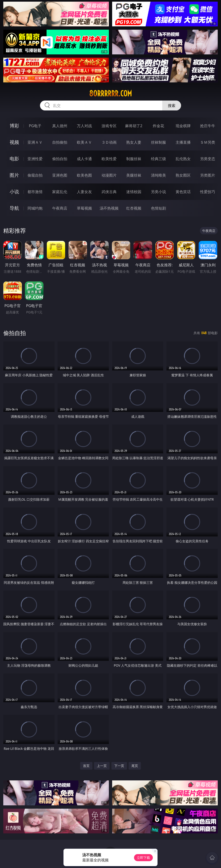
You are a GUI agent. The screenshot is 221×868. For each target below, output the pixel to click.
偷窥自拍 (35, 175)
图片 (14, 175)
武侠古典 (109, 192)
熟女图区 (183, 175)
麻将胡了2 (134, 126)
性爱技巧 (208, 192)
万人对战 (84, 126)
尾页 (135, 766)
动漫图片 (109, 175)
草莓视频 (84, 208)
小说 (14, 192)
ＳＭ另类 (208, 142)
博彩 (14, 126)
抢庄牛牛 (208, 126)
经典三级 (158, 159)
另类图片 (208, 175)
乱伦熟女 (183, 159)
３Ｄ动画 (109, 142)
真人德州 (60, 126)
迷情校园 (134, 192)
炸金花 (158, 126)
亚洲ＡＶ (35, 142)
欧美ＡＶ (84, 142)
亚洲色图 (60, 175)
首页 (86, 766)
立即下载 (143, 858)
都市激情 (35, 192)
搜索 (172, 105)
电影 (14, 159)
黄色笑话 (183, 192)
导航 (14, 208)
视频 (14, 142)
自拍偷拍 (60, 142)
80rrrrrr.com (110, 93)
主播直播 (183, 142)
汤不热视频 (109, 208)
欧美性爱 (109, 159)
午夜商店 (60, 208)
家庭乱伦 (60, 192)
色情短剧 (158, 208)
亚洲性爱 (35, 159)
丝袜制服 (158, 142)
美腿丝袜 (134, 175)
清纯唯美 (158, 175)
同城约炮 (35, 208)
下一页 (119, 766)
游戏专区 (109, 126)
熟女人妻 (134, 142)
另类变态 (208, 159)
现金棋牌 (183, 126)
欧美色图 (84, 175)
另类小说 (158, 192)
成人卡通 (84, 159)
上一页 (102, 766)
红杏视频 (134, 208)
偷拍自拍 (60, 159)
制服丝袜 (134, 159)
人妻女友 (84, 192)
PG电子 (35, 126)
